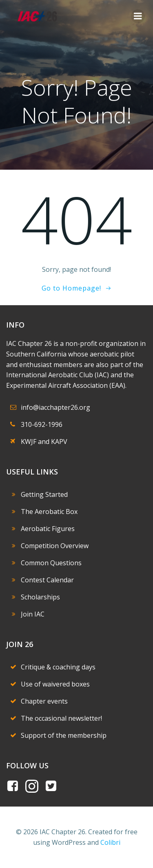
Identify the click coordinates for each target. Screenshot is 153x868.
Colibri (110, 842)
